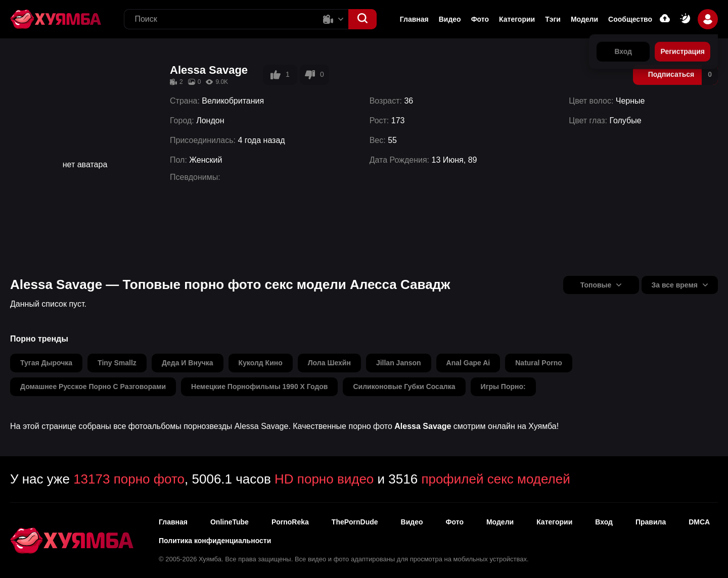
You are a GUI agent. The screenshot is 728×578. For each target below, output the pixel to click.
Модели (584, 19)
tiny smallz (117, 363)
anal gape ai (468, 363)
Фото (455, 522)
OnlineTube (230, 522)
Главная (414, 19)
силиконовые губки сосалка (404, 387)
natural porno (539, 363)
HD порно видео (324, 479)
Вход (604, 522)
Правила (651, 522)
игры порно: (503, 387)
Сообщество (630, 19)
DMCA (699, 522)
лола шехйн (329, 363)
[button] (362, 19)
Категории (517, 19)
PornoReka (290, 522)
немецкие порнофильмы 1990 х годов (259, 387)
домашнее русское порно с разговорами (93, 387)
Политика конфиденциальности (215, 541)
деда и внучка (188, 363)
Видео (450, 19)
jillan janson (399, 363)
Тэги (553, 19)
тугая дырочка (46, 363)
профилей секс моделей (495, 479)
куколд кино (261, 363)
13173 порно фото (129, 479)
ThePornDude (355, 522)
